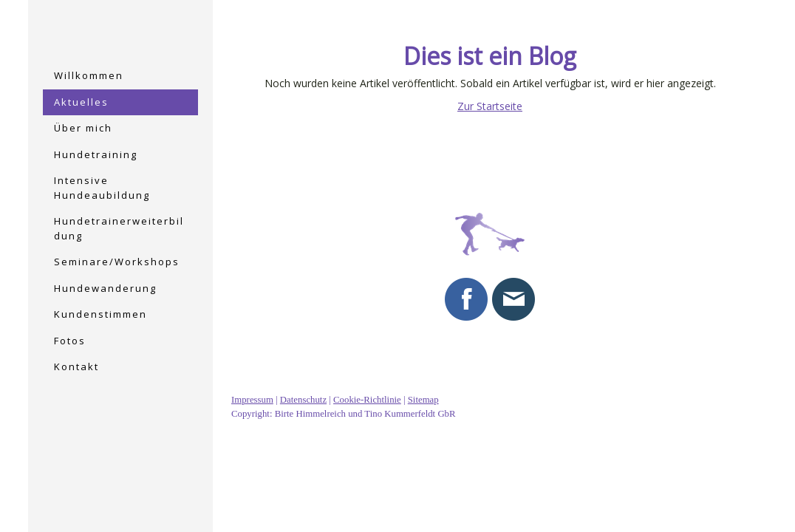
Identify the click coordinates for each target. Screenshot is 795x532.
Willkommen (89, 75)
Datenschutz (303, 400)
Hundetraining (96, 154)
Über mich (83, 128)
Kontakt (76, 366)
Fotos (70, 341)
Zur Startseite (490, 106)
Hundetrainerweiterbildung (119, 228)
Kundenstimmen (100, 314)
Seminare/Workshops (117, 262)
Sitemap (423, 400)
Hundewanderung (105, 288)
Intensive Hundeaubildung (102, 188)
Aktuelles (81, 102)
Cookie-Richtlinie (367, 400)
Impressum (252, 400)
